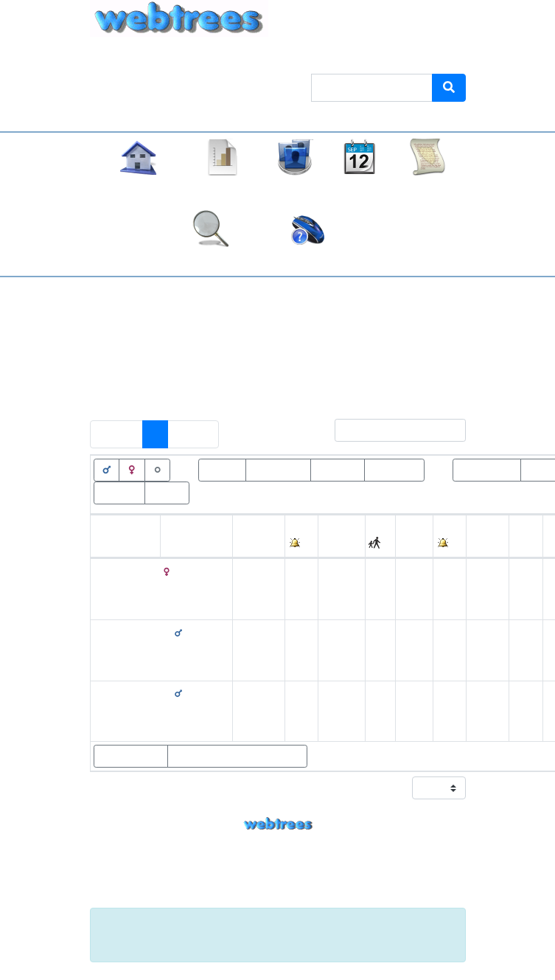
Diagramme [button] (223, 189)
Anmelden (434, 56)
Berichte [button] (427, 189)
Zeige (422, 788)
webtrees (278, 824)
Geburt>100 (487, 469)
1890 (413, 710)
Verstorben (278, 469)
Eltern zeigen (131, 756)
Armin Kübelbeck (310, 869)
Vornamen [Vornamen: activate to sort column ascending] (119, 545)
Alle (399, 355)
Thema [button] (312, 56)
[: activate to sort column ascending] (302, 536)
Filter (384, 430)
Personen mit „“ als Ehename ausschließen (221, 386)
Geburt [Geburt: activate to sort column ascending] (253, 545)
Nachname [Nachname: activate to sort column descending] (191, 545)
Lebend (222, 469)
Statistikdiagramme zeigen (237, 756)
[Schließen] (446, 926)
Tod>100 (338, 469)
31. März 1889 (249, 589)
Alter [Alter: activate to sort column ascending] (482, 545)
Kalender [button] (360, 189)
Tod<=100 (394, 469)
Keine (357, 355)
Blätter (167, 492)
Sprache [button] (369, 56)
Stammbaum (138, 189)
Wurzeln (119, 492)
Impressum (278, 899)
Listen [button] (295, 189)
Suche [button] (211, 261)
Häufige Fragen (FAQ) (308, 261)
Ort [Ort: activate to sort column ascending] (329, 545)
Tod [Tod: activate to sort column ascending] (408, 545)
